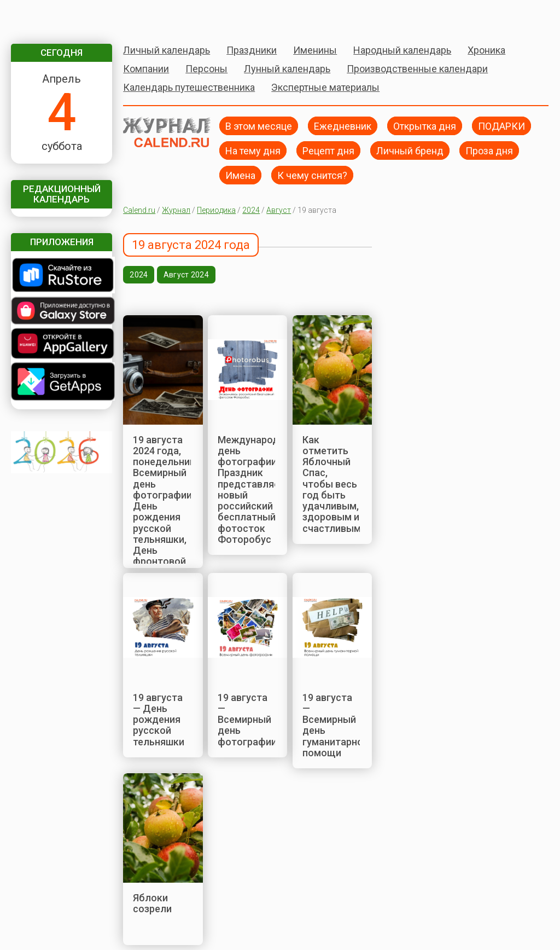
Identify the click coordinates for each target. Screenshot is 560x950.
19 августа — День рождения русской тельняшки (159, 720)
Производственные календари (417, 69)
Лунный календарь (287, 69)
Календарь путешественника (189, 87)
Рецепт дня (328, 150)
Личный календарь (167, 50)
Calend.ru (139, 210)
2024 (251, 210)
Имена (240, 175)
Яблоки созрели (152, 903)
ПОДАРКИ (501, 126)
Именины (315, 50)
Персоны (206, 69)
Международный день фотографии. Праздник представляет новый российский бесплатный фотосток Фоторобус (258, 490)
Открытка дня (425, 126)
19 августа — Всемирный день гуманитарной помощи (336, 725)
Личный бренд (410, 150)
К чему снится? (312, 175)
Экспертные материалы (325, 87)
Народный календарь (402, 50)
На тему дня (253, 150)
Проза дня (489, 150)
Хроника (486, 50)
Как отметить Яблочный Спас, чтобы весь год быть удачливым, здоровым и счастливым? (334, 484)
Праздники (252, 50)
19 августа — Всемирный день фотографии (247, 720)
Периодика (216, 210)
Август (279, 210)
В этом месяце (259, 126)
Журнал (176, 210)
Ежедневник (343, 126)
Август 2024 (186, 275)
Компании (146, 69)
